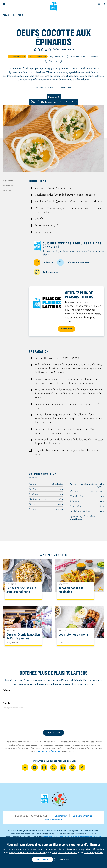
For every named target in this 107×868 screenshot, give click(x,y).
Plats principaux (54, 61)
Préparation (8, 185)
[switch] (53, 102)
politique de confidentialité (49, 751)
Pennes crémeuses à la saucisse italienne (21, 590)
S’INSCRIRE (67, 329)
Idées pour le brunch (38, 56)
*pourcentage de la (83, 518)
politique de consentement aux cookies (27, 852)
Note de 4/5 (46, 49)
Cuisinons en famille (82, 816)
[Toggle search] (104, 4)
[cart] (99, 4)
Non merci (65, 860)
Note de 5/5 (50, 49)
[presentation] (53, 720)
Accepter (42, 860)
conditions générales (94, 852)
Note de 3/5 (42, 49)
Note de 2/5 (39, 49)
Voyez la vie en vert (17, 56)
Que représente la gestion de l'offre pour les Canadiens (23, 638)
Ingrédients (8, 181)
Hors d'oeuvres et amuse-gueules (84, 56)
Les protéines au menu (73, 634)
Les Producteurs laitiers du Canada (54, 6)
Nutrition (7, 190)
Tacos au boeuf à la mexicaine (71, 590)
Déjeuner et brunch (58, 56)
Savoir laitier (61, 816)
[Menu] (4, 4)
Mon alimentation (54, 820)
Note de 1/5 (35, 49)
